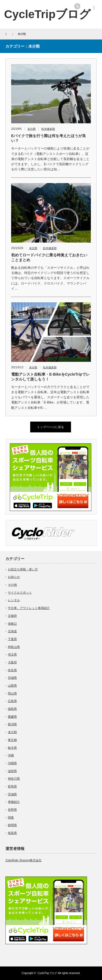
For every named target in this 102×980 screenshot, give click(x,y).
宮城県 (12, 678)
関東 (11, 817)
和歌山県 (14, 647)
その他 (12, 585)
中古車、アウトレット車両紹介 (29, 608)
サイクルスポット (20, 592)
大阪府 (12, 662)
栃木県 (12, 748)
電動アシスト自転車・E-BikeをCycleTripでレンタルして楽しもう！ (50, 377)
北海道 (12, 631)
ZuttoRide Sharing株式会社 (24, 860)
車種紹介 (14, 802)
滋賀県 (12, 771)
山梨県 (12, 686)
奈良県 (12, 670)
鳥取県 (12, 833)
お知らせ (14, 577)
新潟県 (12, 724)
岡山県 (12, 693)
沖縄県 (12, 763)
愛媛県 (12, 717)
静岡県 (12, 825)
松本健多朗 (48, 129)
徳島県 (12, 709)
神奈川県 (14, 779)
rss (77, 6)
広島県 (12, 701)
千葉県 (12, 639)
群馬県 (12, 786)
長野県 (12, 810)
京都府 (12, 616)
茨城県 (12, 794)
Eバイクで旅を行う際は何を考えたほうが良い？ (49, 138)
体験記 (12, 624)
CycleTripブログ (47, 14)
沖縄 (11, 755)
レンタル (14, 600)
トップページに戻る (50, 427)
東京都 (12, 740)
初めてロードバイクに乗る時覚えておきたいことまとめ (49, 257)
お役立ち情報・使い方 (23, 569)
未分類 (32, 129)
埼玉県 (12, 654)
